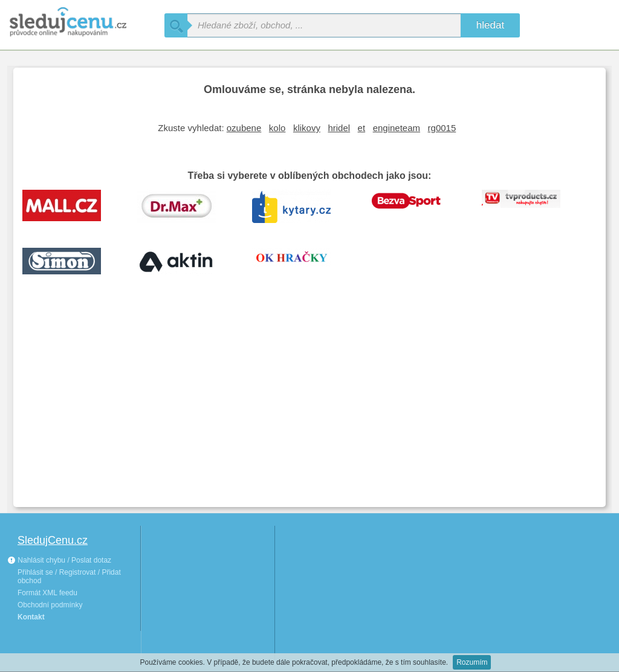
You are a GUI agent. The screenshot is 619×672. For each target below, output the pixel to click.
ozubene (244, 128)
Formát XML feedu (47, 593)
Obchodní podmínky (50, 605)
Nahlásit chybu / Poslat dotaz (59, 560)
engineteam (397, 128)
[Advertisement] (309, 407)
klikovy (307, 128)
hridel (339, 128)
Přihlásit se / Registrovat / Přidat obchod (69, 577)
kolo (277, 128)
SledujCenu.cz (53, 540)
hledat (490, 25)
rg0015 (442, 128)
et (362, 128)
